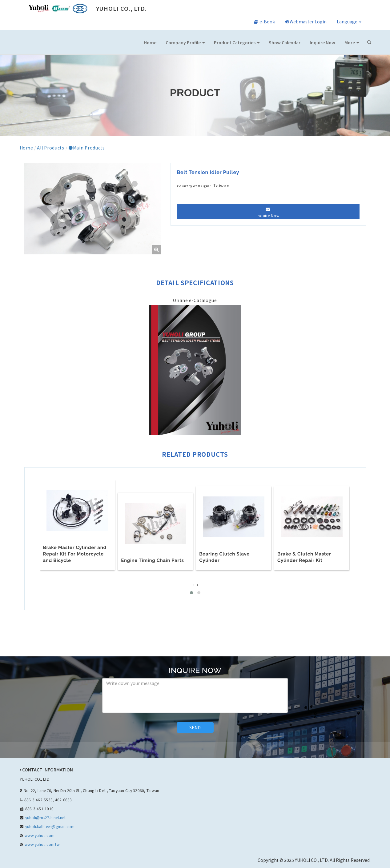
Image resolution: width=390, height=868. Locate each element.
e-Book (264, 22)
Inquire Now (322, 42)
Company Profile (183, 42)
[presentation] (193, 583)
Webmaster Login (306, 22)
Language (349, 22)
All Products (50, 148)
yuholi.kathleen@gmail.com (50, 825)
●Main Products (87, 148)
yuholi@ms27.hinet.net (45, 816)
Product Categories (235, 42)
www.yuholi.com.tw (42, 843)
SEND (195, 727)
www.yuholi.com (40, 834)
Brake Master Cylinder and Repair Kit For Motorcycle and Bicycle (75, 554)
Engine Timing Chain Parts (152, 560)
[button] (191, 592)
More (350, 42)
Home (150, 42)
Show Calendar (285, 42)
